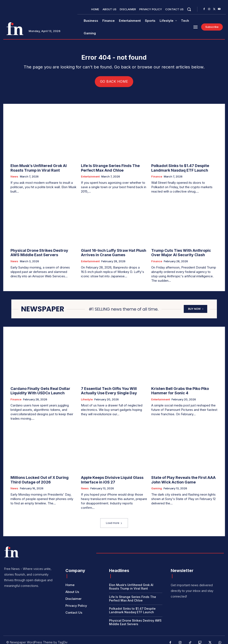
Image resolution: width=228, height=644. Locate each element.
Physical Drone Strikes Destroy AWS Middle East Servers (40, 253)
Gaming (157, 485)
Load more (114, 519)
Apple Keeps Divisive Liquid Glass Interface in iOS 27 (108, 477)
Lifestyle (87, 397)
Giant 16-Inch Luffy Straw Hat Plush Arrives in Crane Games (109, 253)
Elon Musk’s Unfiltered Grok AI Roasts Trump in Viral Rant (41, 169)
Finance (157, 177)
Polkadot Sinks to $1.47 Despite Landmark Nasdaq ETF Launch (177, 169)
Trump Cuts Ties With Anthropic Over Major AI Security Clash (181, 253)
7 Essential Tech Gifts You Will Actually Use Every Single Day (112, 389)
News (14, 177)
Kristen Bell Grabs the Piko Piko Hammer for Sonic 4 (184, 389)
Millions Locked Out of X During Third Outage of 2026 (40, 477)
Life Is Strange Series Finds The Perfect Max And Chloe (113, 169)
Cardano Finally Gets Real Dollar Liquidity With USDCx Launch (43, 389)
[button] (189, 9)
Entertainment (90, 177)
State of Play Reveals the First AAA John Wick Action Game (184, 477)
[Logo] (15, 29)
